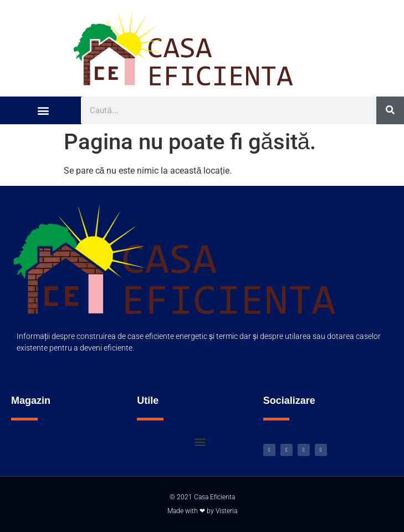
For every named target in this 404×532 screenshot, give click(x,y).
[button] (43, 110)
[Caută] (390, 110)
